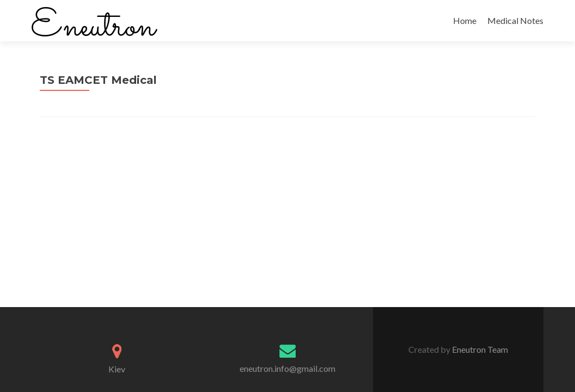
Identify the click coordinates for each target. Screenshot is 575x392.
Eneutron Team (479, 349)
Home (465, 20)
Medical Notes (515, 20)
